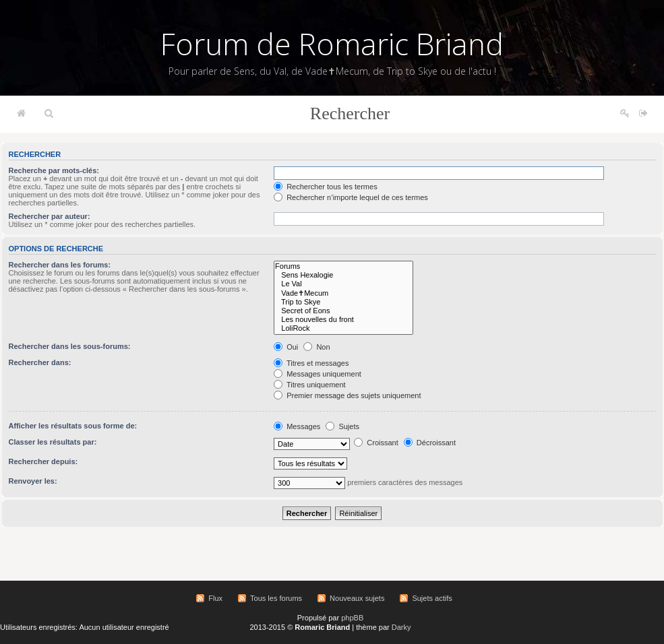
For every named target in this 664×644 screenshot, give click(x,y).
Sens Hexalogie (343, 275)
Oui (286, 347)
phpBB (352, 618)
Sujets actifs (432, 598)
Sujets (342, 426)
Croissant (376, 443)
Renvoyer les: (33, 481)
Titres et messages (311, 363)
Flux (215, 598)
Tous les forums (276, 598)
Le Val (343, 284)
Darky (401, 627)
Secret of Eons (343, 311)
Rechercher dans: (40, 362)
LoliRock (343, 328)
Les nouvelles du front (343, 320)
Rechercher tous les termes (326, 187)
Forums (343, 266)
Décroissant (430, 443)
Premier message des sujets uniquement (347, 395)
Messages (297, 426)
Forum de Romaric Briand (332, 44)
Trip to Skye (343, 302)
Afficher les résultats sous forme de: (73, 426)
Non (316, 347)
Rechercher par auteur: (50, 216)
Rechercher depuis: (43, 461)
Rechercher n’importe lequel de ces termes (351, 197)
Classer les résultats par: (53, 442)
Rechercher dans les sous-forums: (70, 346)
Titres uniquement (310, 385)
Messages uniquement (318, 374)
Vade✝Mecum (343, 293)
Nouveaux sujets (357, 598)
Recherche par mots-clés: (54, 170)
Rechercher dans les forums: (60, 265)
